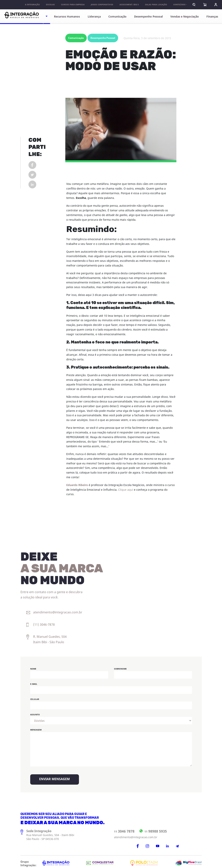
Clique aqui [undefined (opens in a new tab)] (126, 487)
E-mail (34, 682)
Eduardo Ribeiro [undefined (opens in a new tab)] (77, 483)
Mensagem (36, 727)
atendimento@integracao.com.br (136, 835)
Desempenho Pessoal (150, 17)
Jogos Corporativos (101, 5)
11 (124, 829)
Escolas (50, 5)
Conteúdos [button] (179, 5)
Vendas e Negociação (184, 17)
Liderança (96, 17)
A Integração (32, 5)
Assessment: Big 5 (129, 5)
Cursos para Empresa (72, 5)
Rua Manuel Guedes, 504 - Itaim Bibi (50, 833)
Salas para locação (155, 5)
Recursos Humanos (69, 17)
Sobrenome (120, 666)
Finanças (212, 17)
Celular (35, 697)
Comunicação (120, 17)
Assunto (35, 712)
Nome (33, 666)
